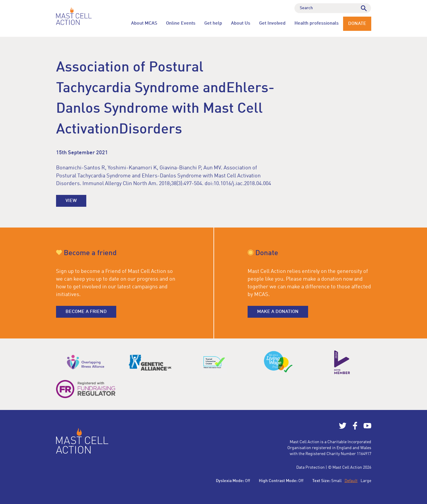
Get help (213, 23)
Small (336, 481)
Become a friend (86, 312)
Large (366, 481)
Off (247, 481)
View (71, 201)
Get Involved (272, 23)
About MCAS (144, 23)
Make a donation (278, 312)
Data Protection (310, 468)
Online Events (181, 23)
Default (351, 481)
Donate (357, 24)
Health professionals (317, 23)
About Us (241, 23)
